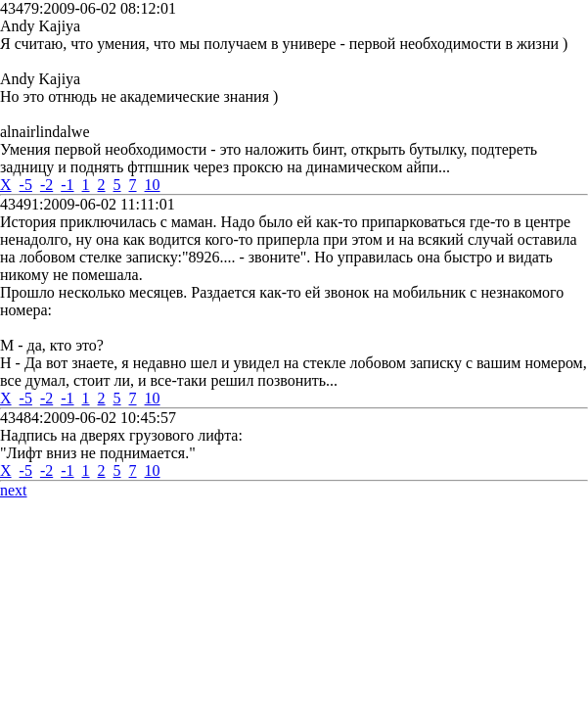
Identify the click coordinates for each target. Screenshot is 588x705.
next (14, 490)
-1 (67, 185)
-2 (46, 185)
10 (153, 185)
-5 (26, 185)
